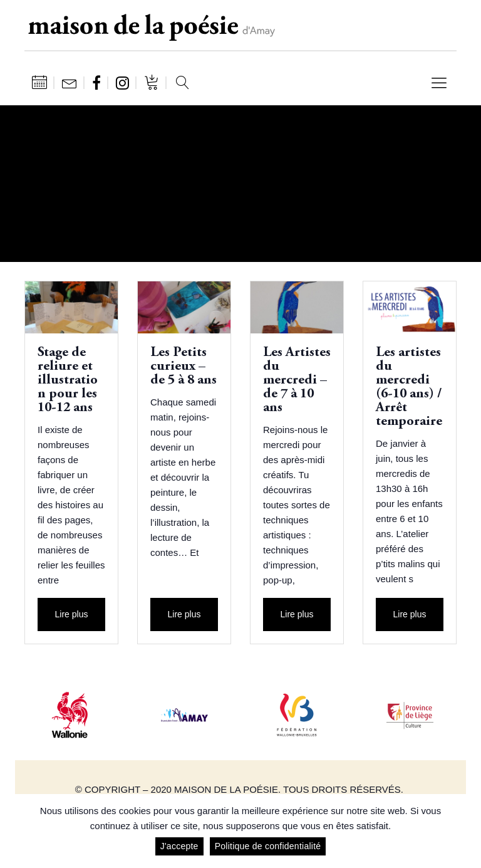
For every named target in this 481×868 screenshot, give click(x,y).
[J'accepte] (465, 831)
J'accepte (179, 846)
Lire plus (72, 614)
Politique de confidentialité (268, 846)
